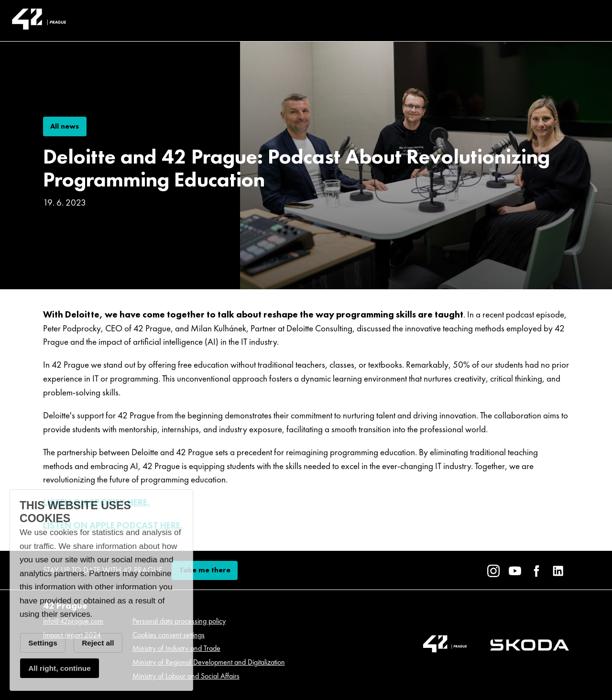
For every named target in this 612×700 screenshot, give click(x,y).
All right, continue (60, 668)
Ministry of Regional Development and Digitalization (209, 662)
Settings (43, 643)
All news (65, 126)
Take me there (205, 570)
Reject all (98, 643)
